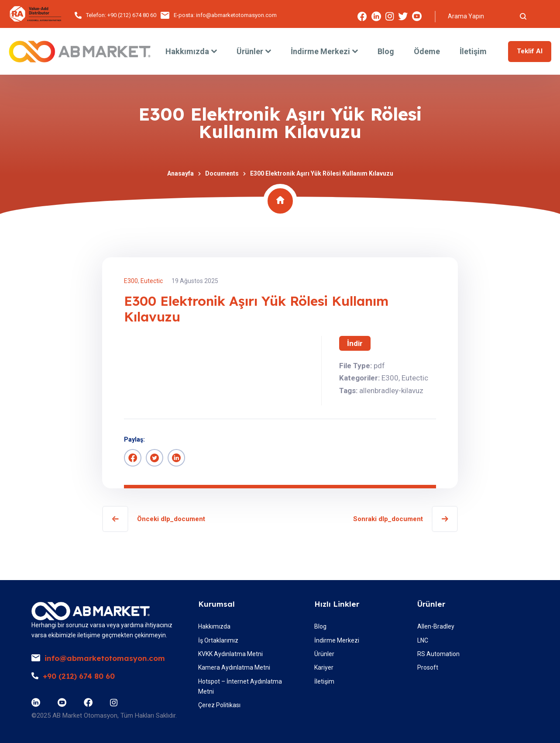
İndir (355, 343)
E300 (131, 281)
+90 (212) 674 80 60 (132, 15)
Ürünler (431, 604)
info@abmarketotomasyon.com (236, 15)
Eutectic (152, 281)
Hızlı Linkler (337, 604)
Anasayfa (180, 173)
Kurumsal (216, 604)
